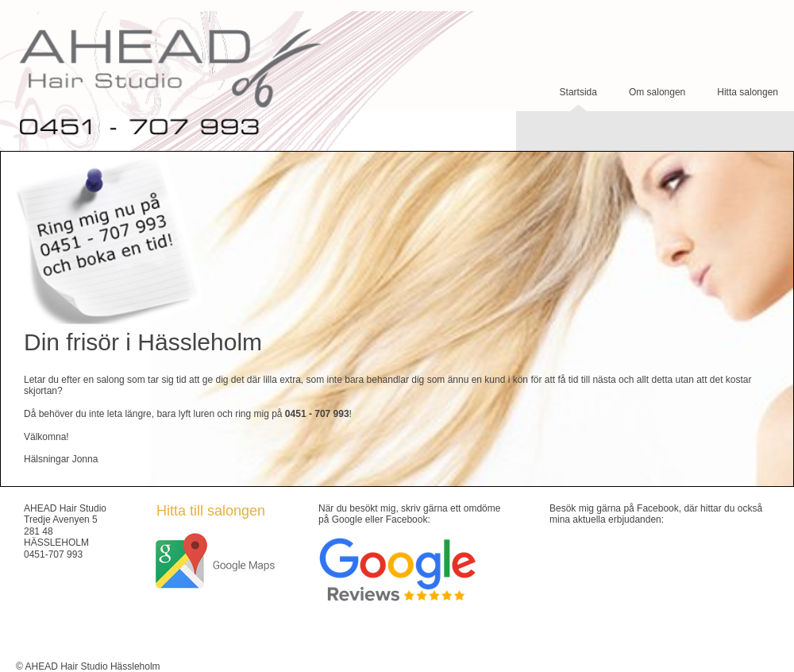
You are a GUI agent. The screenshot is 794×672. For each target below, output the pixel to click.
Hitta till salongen (211, 511)
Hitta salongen (748, 92)
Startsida (578, 92)
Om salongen (657, 92)
